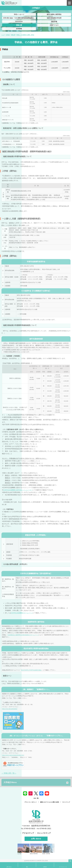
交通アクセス (54, 25)
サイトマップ (66, 802)
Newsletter (19, 21)
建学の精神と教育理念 (54, 14)
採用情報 (19, 29)
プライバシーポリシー (31, 802)
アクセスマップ (28, 833)
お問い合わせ (36, 839)
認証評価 (54, 22)
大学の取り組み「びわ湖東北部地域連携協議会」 (19, 18)
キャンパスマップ (44, 833)
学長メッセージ (19, 14)
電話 (27, 867)
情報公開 (19, 25)
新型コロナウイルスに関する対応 (50, 802)
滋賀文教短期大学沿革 (54, 18)
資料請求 (45, 867)
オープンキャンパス (63, 867)
